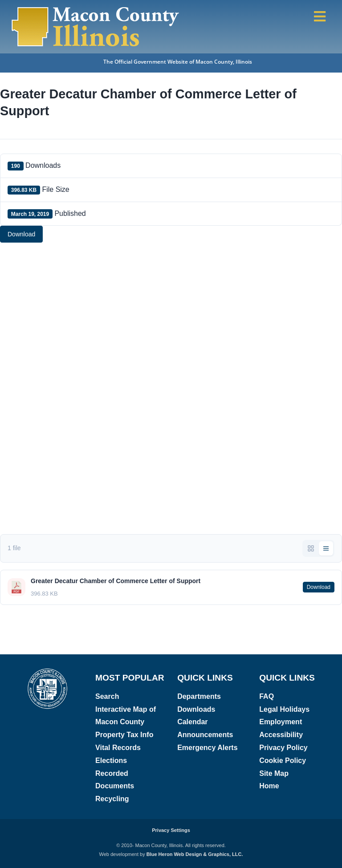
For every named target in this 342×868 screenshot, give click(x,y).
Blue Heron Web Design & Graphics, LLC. (195, 854)
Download (21, 234)
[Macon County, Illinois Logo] (96, 8)
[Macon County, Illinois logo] (48, 671)
